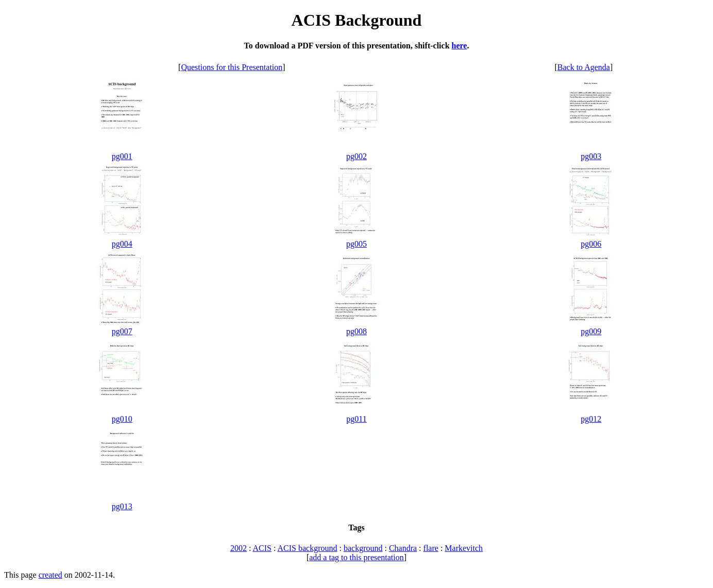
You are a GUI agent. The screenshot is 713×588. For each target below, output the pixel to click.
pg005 (356, 244)
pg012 (591, 419)
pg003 (591, 156)
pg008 (356, 331)
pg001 (122, 156)
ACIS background (307, 548)
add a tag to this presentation (356, 557)
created (50, 575)
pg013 (122, 506)
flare (431, 548)
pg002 (356, 156)
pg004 (122, 244)
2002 (239, 548)
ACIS (262, 548)
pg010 (122, 419)
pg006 (591, 244)
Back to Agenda (584, 67)
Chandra (403, 548)
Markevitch (464, 548)
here (460, 46)
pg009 (591, 331)
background (363, 548)
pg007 (122, 331)
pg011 (356, 419)
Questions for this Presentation (232, 67)
